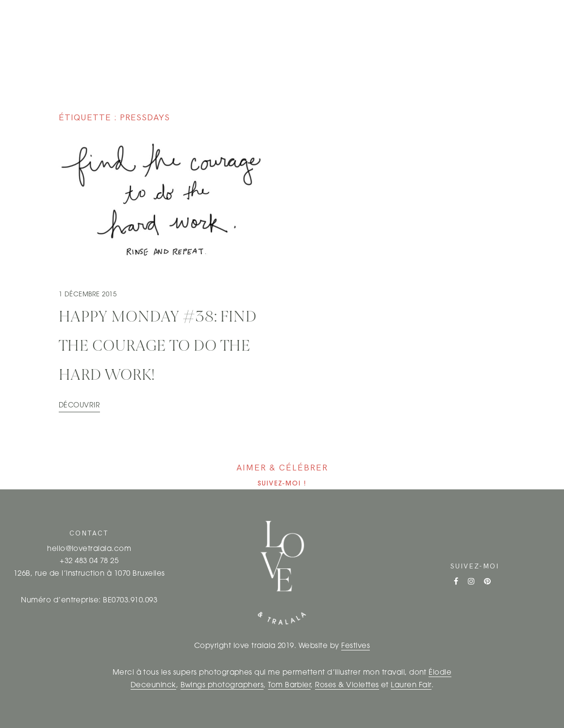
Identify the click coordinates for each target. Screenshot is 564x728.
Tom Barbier (289, 686)
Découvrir (79, 406)
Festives (356, 646)
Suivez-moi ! (282, 484)
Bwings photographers (222, 686)
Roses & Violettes (347, 686)
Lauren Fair (411, 686)
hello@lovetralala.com (89, 549)
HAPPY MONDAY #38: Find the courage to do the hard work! (158, 347)
